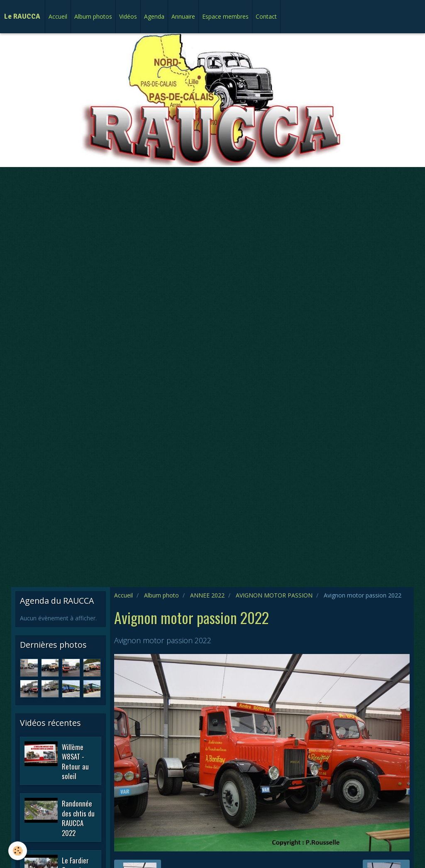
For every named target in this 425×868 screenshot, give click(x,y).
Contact (266, 16)
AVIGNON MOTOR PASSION (274, 595)
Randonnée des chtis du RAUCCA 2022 (78, 818)
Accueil (58, 16)
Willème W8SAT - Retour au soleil (75, 761)
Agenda (154, 16)
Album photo (161, 595)
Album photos (93, 16)
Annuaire (183, 16)
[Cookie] (18, 851)
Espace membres (225, 16)
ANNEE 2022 (207, 595)
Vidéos (128, 16)
